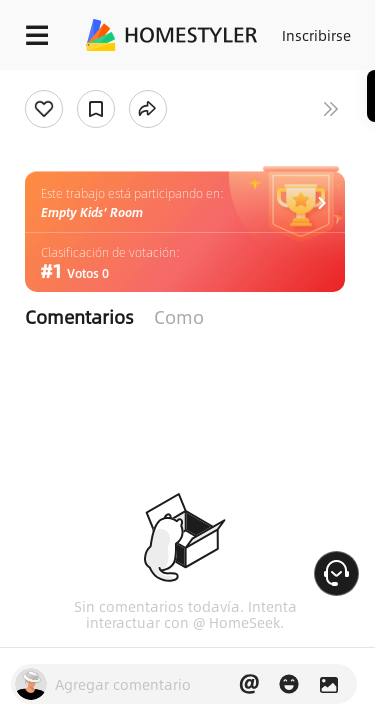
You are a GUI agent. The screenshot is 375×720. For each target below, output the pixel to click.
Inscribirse (316, 35)
